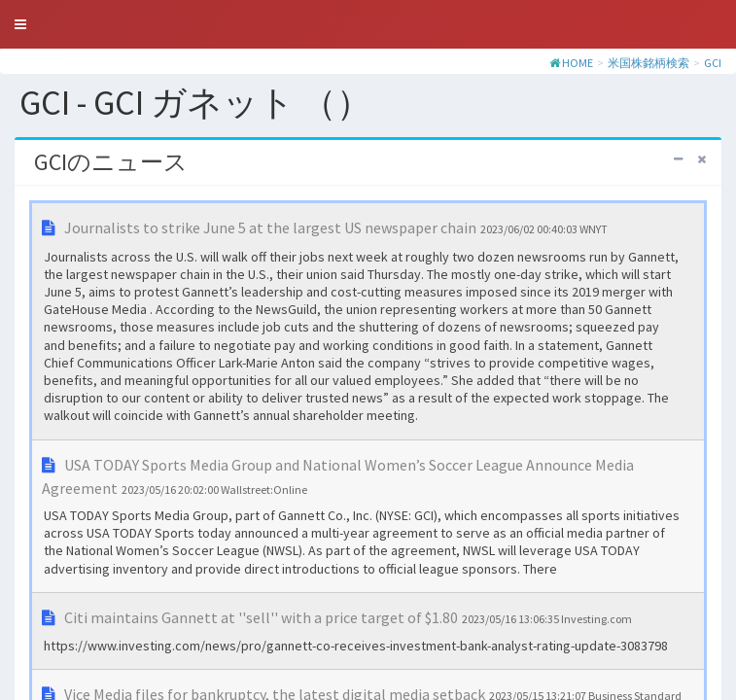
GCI (713, 63)
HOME (578, 63)
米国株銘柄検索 (648, 63)
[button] (20, 24)
